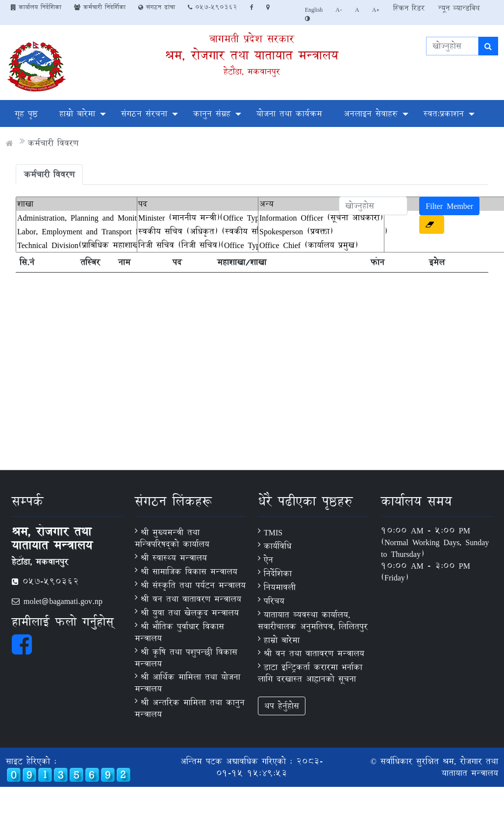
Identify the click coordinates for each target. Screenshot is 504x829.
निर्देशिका (278, 573)
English (314, 9)
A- (339, 9)
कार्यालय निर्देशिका (36, 7)
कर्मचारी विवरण (53, 143)
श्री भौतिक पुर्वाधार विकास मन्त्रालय (179, 632)
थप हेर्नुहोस (282, 706)
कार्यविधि (277, 546)
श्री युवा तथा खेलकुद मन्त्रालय (190, 613)
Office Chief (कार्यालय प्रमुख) (321, 245)
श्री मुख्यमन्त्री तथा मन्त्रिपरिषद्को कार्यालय (172, 538)
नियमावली (280, 587)
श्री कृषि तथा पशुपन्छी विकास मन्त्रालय (186, 658)
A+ (376, 9)
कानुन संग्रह (212, 113)
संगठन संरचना (144, 113)
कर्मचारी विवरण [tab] (49, 174)
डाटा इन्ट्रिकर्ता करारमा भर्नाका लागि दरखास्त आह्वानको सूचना (310, 673)
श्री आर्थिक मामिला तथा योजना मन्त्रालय (188, 683)
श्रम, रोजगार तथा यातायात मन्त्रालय (252, 55)
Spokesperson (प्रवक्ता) (321, 231)
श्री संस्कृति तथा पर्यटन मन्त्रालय (193, 585)
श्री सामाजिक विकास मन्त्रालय (189, 571)
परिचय (274, 601)
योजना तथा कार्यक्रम (289, 113)
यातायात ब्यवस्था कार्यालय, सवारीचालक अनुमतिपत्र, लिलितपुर (313, 620)
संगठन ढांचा (157, 7)
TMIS (273, 532)
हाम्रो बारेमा (77, 113)
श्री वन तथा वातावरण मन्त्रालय (191, 599)
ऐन (268, 560)
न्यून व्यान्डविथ (459, 8)
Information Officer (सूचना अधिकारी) (321, 218)
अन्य (321, 204)
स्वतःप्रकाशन (444, 113)
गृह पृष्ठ (26, 113)
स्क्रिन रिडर (409, 8)
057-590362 (213, 7)
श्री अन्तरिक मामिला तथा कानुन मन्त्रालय (190, 708)
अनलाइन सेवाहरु (371, 113)
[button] (432, 225)
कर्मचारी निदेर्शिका (100, 7)
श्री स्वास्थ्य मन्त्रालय (174, 558)
